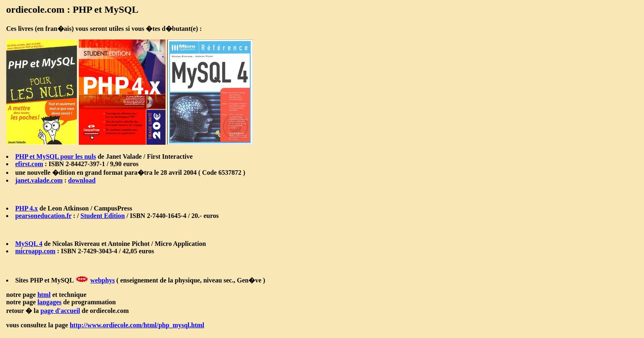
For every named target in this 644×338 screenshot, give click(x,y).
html (44, 295)
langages (49, 302)
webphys (103, 280)
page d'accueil (60, 311)
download (82, 180)
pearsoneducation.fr (43, 216)
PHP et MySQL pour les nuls (56, 156)
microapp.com (35, 251)
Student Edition (103, 216)
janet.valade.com (39, 180)
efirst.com (29, 164)
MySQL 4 (29, 244)
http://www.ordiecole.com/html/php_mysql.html (137, 325)
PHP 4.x (26, 208)
